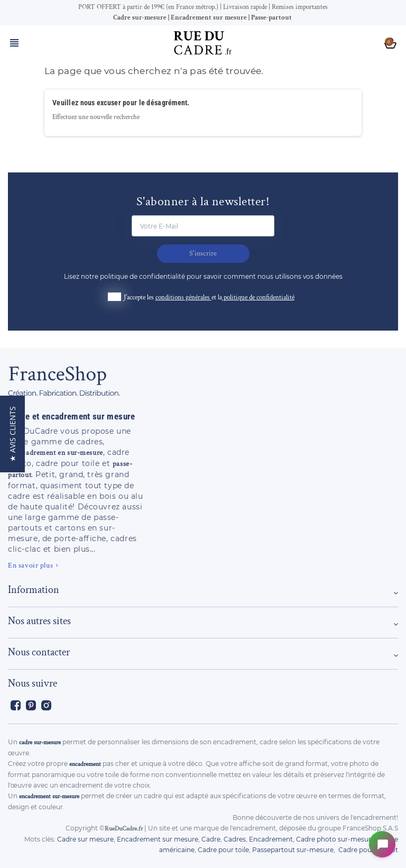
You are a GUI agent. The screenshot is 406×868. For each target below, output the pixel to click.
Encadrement (271, 839)
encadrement (85, 764)
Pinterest (31, 705)
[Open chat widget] (382, 844)
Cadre (211, 839)
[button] (12, 434)
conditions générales (183, 298)
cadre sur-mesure (40, 742)
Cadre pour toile (223, 850)
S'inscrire (203, 253)
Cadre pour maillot (368, 850)
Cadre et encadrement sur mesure (72, 416)
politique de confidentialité (259, 298)
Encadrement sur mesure (158, 839)
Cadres (235, 839)
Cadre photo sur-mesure (335, 839)
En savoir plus (30, 565)
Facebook (16, 705)
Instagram (46, 705)
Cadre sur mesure (85, 839)
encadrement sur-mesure (49, 796)
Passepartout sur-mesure (293, 850)
